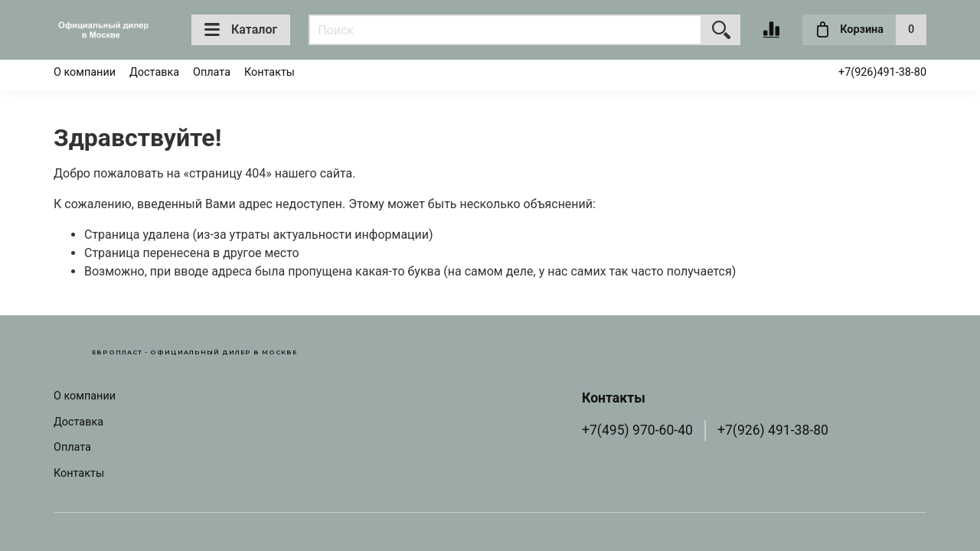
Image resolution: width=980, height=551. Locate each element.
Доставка (154, 72)
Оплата (212, 72)
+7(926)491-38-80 (882, 72)
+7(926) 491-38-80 (773, 430)
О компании (85, 72)
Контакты (269, 72)
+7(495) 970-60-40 (637, 430)
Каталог (241, 30)
